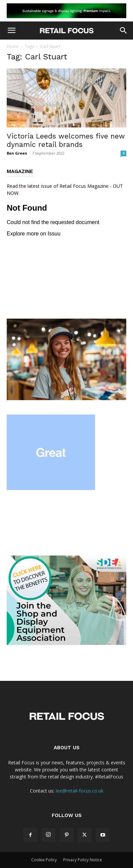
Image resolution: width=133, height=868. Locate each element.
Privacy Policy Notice (83, 860)
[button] (11, 31)
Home (13, 46)
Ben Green (17, 153)
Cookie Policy (44, 860)
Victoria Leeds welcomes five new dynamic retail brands (66, 140)
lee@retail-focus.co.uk (80, 791)
